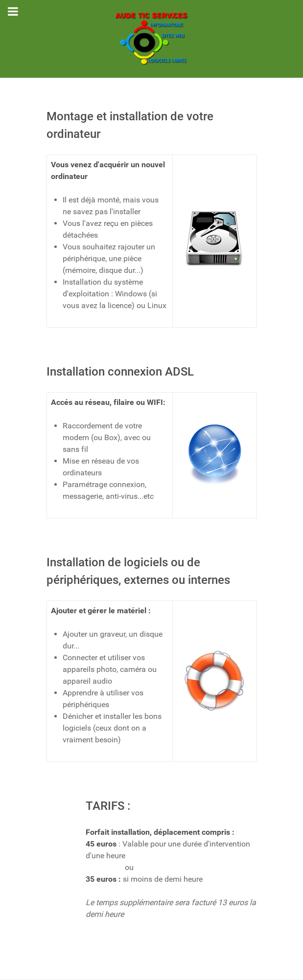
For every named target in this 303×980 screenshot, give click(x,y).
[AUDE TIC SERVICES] (152, 39)
